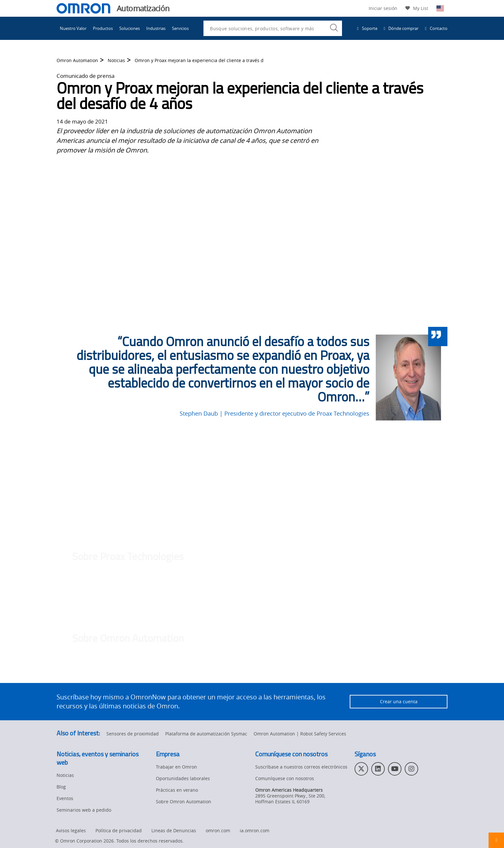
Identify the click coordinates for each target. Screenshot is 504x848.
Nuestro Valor (73, 28)
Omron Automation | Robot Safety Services (300, 734)
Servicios (180, 28)
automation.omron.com (262, 674)
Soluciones (130, 28)
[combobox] (273, 28)
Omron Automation (77, 60)
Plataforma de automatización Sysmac (206, 734)
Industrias (156, 28)
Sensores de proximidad (133, 734)
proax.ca (278, 601)
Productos (103, 28)
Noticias (116, 60)
